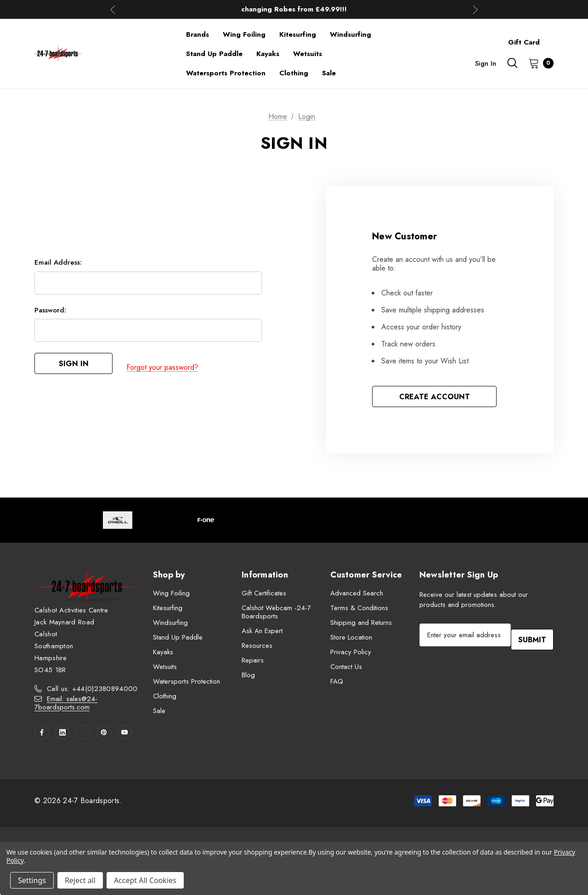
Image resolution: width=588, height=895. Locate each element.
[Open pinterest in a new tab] (104, 735)
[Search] (512, 63)
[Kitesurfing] (298, 34)
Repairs (253, 663)
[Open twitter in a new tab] (83, 735)
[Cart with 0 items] (538, 63)
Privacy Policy (351, 654)
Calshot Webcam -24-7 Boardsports (276, 614)
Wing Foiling (171, 595)
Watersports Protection (187, 684)
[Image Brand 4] (382, 523)
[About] (554, 38)
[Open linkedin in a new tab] (62, 735)
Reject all (80, 880)
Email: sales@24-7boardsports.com (66, 705)
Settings (32, 880)
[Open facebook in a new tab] (42, 735)
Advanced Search (357, 595)
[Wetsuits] (308, 54)
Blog (248, 677)
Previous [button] (113, 9)
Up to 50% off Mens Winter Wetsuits (294, 9)
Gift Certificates (264, 595)
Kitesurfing (168, 610)
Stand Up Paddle (178, 640)
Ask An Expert (262, 633)
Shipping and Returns (361, 625)
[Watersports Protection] (226, 73)
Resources (257, 648)
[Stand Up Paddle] (214, 54)
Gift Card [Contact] (524, 42)
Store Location (351, 640)
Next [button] (475, 9)
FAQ (337, 684)
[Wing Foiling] (244, 34)
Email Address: (58, 266)
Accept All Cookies (145, 880)
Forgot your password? (162, 368)
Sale (159, 713)
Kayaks (163, 654)
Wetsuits (165, 669)
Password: (50, 314)
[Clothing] (294, 73)
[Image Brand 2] (206, 523)
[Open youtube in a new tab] (124, 735)
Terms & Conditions (359, 610)
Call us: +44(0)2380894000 (92, 691)
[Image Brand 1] (118, 523)
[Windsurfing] (351, 34)
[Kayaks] (268, 54)
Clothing (165, 698)
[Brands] (198, 34)
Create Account (435, 398)
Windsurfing (170, 625)
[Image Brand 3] (294, 523)
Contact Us (346, 669)
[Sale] (329, 73)
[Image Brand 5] (470, 523)
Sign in (486, 63)
